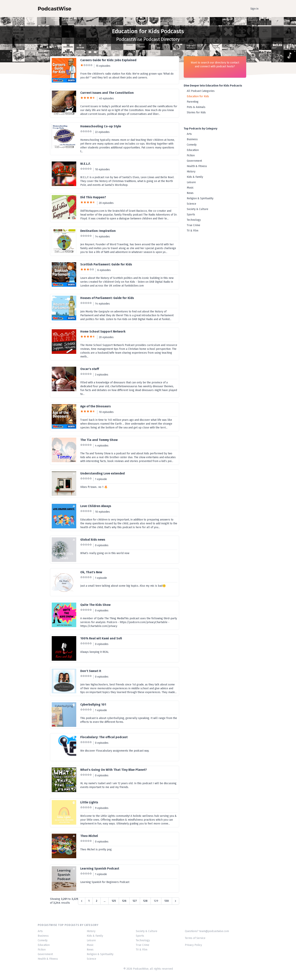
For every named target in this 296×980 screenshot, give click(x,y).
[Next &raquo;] (175, 901)
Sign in (254, 9)
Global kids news (93, 540)
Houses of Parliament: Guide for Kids (107, 298)
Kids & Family (195, 177)
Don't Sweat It (91, 671)
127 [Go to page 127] (135, 901)
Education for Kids (198, 96)
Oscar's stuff (90, 369)
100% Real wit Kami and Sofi (101, 638)
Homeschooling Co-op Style (101, 126)
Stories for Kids (196, 112)
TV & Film (193, 231)
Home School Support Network (103, 331)
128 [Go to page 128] (145, 901)
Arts (189, 134)
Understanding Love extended (102, 473)
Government (194, 161)
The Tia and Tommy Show (99, 440)
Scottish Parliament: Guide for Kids (106, 264)
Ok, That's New (91, 572)
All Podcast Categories (201, 91)
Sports (191, 215)
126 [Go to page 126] (124, 901)
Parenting (193, 102)
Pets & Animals (196, 107)
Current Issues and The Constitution (107, 93)
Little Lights (89, 802)
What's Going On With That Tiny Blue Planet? (114, 770)
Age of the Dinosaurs (96, 406)
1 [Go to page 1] (89, 901)
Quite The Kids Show (95, 605)
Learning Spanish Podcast (100, 868)
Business (192, 139)
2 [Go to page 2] (97, 901)
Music (190, 188)
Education (193, 150)
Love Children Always (96, 506)
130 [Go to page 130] (167, 901)
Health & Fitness (197, 166)
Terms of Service (195, 938)
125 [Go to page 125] (114, 901)
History (191, 172)
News (190, 193)
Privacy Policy (193, 945)
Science (191, 204)
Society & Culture (198, 209)
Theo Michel (89, 836)
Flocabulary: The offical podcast (104, 737)
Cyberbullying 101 (93, 705)
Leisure (191, 182)
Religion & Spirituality (200, 198)
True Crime (194, 225)
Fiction (191, 155)
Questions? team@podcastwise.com (207, 931)
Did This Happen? (93, 197)
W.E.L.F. (85, 164)
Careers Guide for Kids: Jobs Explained (108, 60)
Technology (194, 220)
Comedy (192, 145)
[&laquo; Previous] (82, 901)
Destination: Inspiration (98, 231)
